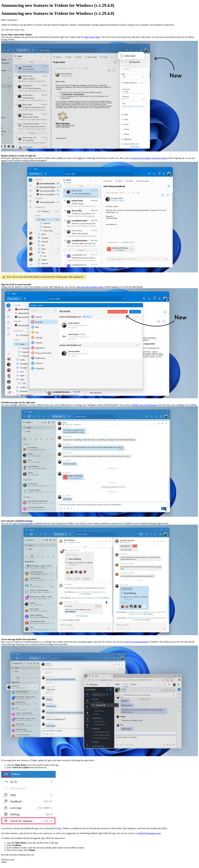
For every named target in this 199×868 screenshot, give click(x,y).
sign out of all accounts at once (90, 287)
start (15, 523)
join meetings (27, 523)
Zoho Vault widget (92, 37)
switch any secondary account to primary (150, 158)
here (59, 828)
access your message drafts (136, 642)
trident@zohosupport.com (149, 833)
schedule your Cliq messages (144, 405)
